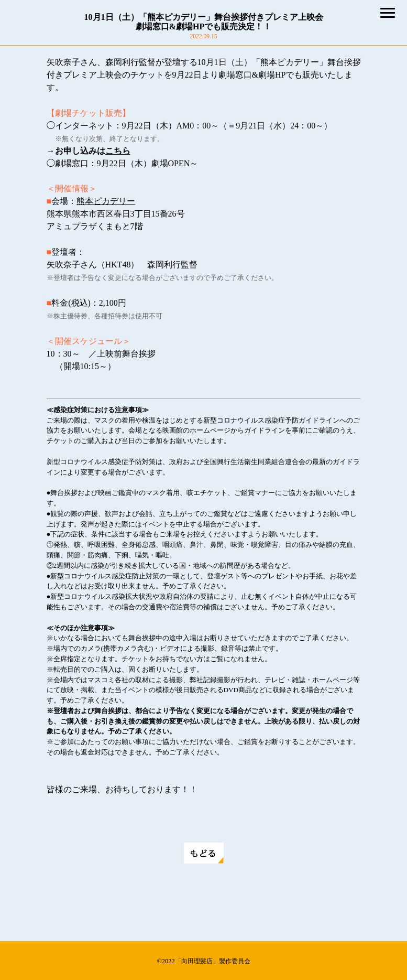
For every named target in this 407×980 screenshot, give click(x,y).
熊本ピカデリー (106, 201)
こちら (118, 151)
